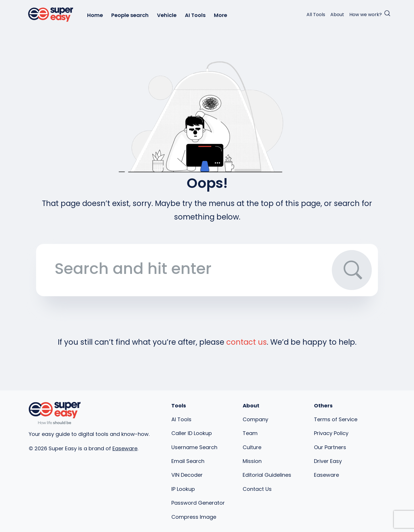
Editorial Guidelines (267, 475)
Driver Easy (328, 461)
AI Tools (195, 15)
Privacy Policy (331, 433)
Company (255, 419)
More (221, 15)
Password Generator (198, 503)
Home (95, 15)
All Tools (316, 15)
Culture (252, 447)
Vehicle (167, 15)
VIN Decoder (187, 475)
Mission (252, 461)
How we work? (366, 15)
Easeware (125, 448)
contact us (247, 342)
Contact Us (257, 489)
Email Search (188, 461)
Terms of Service (336, 419)
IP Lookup (183, 489)
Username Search (194, 447)
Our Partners (330, 447)
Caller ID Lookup (192, 433)
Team (250, 433)
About (337, 15)
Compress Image (194, 517)
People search (130, 15)
